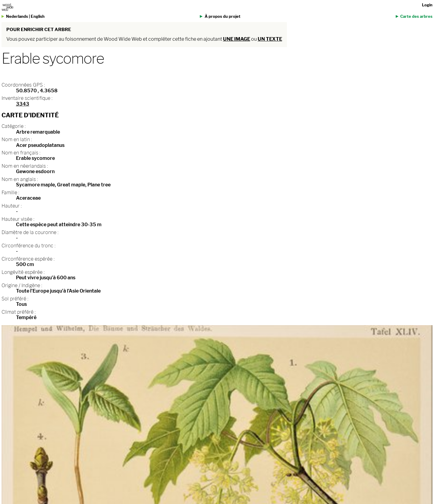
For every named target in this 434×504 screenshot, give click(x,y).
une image (237, 39)
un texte (270, 39)
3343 (23, 104)
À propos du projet (223, 16)
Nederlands (17, 16)
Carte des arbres (416, 16)
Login (427, 5)
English (38, 16)
